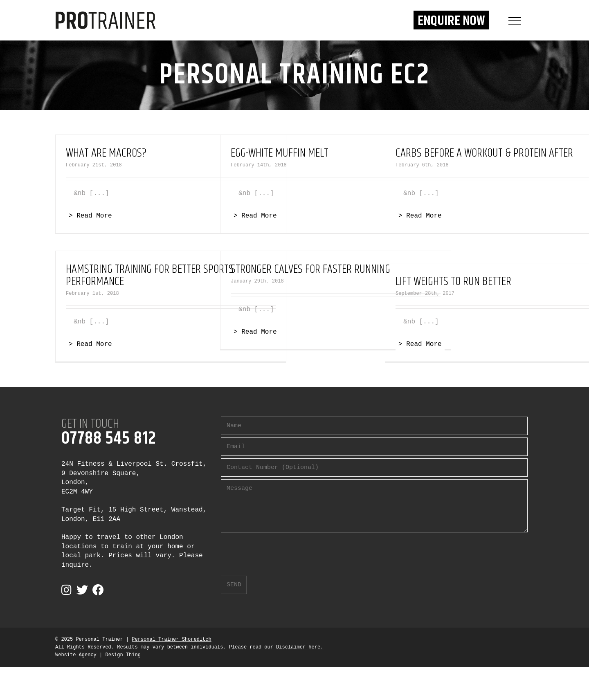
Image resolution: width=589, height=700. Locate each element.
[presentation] (283, 551)
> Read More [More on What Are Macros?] (90, 216)
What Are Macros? (106, 153)
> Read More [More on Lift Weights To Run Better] (420, 344)
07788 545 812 (109, 439)
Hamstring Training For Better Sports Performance (150, 275)
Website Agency (76, 655)
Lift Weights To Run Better (453, 282)
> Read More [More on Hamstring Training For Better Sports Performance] (90, 344)
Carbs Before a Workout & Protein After (484, 153)
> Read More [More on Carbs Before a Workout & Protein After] (420, 216)
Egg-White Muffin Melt (280, 153)
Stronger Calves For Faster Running (310, 269)
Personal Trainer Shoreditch (171, 639)
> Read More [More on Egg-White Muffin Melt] (255, 216)
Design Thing (123, 655)
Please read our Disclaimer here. (276, 647)
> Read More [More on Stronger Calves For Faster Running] (255, 332)
